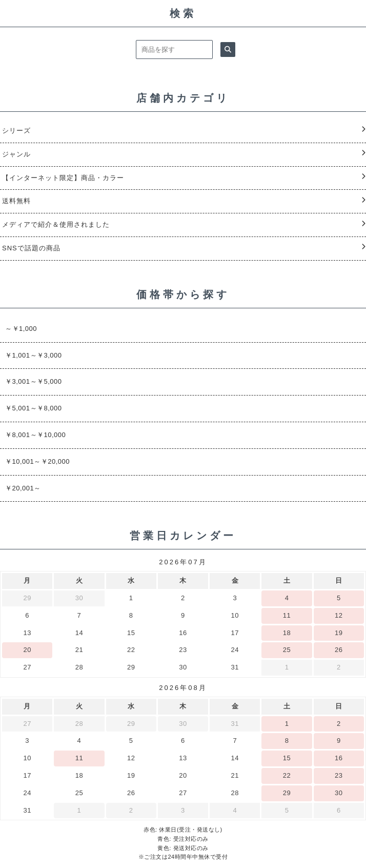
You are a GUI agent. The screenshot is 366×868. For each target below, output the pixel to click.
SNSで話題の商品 (31, 248)
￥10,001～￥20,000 (37, 461)
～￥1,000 (21, 329)
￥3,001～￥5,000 (34, 381)
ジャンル (16, 154)
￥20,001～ (23, 488)
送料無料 (16, 201)
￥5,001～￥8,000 (34, 408)
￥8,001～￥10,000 (35, 435)
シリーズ (16, 131)
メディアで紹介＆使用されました (56, 224)
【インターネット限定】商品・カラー (63, 178)
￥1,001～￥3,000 (34, 355)
